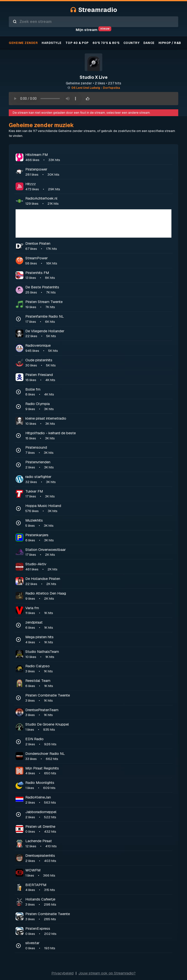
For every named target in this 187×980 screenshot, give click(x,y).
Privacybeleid (62, 973)
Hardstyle (52, 43)
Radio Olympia (98, 406)
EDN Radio (98, 742)
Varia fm (98, 611)
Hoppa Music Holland (98, 508)
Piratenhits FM (98, 275)
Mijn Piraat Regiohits (98, 771)
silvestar (98, 946)
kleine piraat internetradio (98, 421)
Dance (149, 43)
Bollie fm (98, 392)
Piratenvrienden (98, 465)
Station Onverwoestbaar (98, 552)
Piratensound (98, 450)
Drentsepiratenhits (98, 858)
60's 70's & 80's (106, 43)
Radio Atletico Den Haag (98, 596)
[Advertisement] (93, 223)
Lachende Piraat (98, 844)
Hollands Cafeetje (98, 902)
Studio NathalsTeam (98, 654)
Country (132, 43)
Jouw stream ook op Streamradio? (107, 973)
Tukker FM (98, 494)
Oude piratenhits (98, 363)
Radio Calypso (98, 669)
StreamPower (98, 261)
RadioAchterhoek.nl (98, 201)
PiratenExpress (98, 931)
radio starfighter (98, 479)
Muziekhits (98, 523)
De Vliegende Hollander (98, 334)
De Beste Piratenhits (98, 290)
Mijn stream (93, 30)
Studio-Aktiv (98, 567)
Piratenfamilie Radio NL (98, 319)
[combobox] (93, 22)
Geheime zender (23, 43)
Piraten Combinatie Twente (98, 698)
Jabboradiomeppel (98, 815)
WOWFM (98, 873)
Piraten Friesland (98, 377)
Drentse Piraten (98, 246)
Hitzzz (98, 187)
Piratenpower (98, 172)
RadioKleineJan (98, 800)
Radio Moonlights (98, 785)
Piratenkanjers (98, 538)
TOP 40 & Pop (77, 43)
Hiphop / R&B (170, 43)
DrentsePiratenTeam (98, 713)
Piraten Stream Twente (98, 304)
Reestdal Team (98, 683)
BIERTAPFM (98, 888)
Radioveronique (98, 348)
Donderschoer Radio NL (98, 756)
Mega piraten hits (98, 640)
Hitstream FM (98, 157)
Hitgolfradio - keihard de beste (98, 436)
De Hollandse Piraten (98, 581)
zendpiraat (98, 625)
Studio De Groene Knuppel (98, 727)
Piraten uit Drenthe (98, 829)
